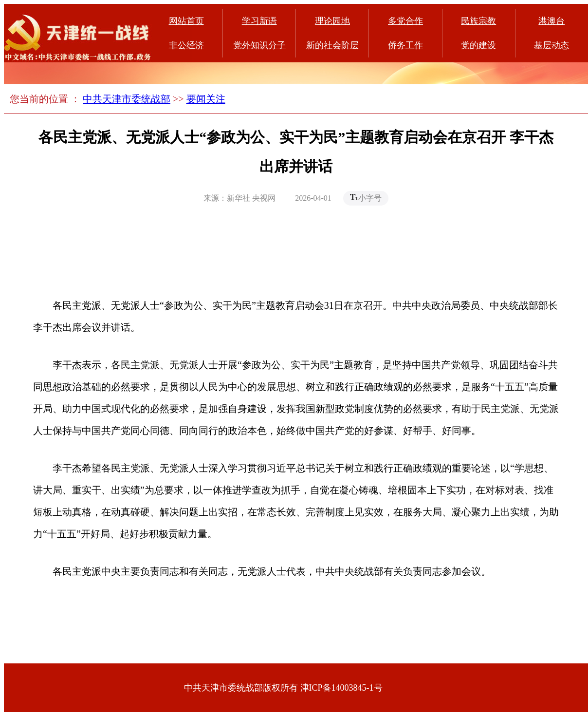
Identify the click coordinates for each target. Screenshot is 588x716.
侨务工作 (405, 45)
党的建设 (478, 45)
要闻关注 (206, 99)
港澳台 (551, 21)
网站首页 (186, 21)
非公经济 (186, 45)
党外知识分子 (259, 45)
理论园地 (332, 21)
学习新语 (259, 21)
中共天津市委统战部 (127, 99)
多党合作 (405, 21)
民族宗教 (478, 21)
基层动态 (551, 45)
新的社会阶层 (332, 45)
